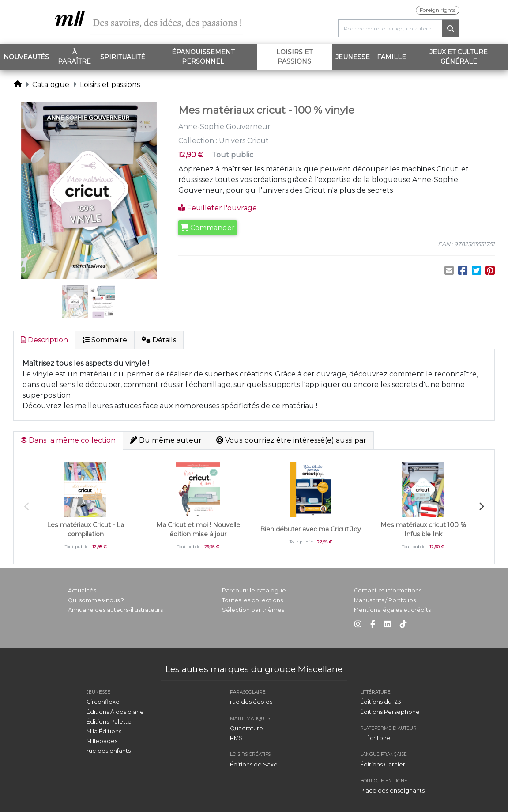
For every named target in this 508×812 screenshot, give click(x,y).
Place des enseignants (392, 791)
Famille (391, 57)
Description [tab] (44, 340)
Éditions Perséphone (390, 712)
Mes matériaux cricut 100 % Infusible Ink (423, 529)
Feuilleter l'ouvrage (218, 208)
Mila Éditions (104, 731)
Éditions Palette (109, 722)
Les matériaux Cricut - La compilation (85, 529)
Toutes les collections (252, 600)
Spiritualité (123, 57)
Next (481, 507)
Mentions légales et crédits (392, 610)
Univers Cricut (244, 141)
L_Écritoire (375, 738)
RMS (236, 738)
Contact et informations (388, 590)
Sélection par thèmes (253, 610)
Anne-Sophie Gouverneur (224, 127)
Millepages (102, 741)
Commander (208, 228)
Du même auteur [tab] (166, 440)
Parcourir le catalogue (254, 590)
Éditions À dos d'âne (115, 712)
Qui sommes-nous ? (96, 600)
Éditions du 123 (381, 702)
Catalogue (51, 85)
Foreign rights (438, 10)
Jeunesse (353, 57)
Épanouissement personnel (203, 57)
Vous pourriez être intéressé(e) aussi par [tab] (291, 440)
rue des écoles (251, 702)
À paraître (74, 57)
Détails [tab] (159, 340)
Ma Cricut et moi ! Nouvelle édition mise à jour (198, 529)
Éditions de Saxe (254, 765)
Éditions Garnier (383, 765)
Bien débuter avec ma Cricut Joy (310, 529)
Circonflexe (103, 702)
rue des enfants (109, 751)
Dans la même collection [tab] (68, 440)
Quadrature (246, 728)
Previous (27, 507)
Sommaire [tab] (105, 340)
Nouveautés (26, 57)
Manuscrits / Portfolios (385, 600)
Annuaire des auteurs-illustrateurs (115, 610)
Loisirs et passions (304, 57)
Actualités (82, 590)
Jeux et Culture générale (459, 57)
